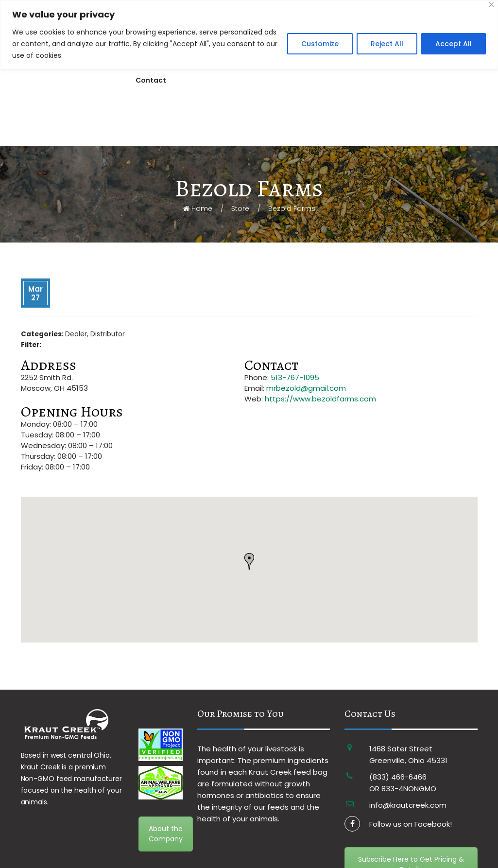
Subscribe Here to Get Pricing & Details (411, 816)
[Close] (491, 5)
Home (198, 160)
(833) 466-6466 (398, 728)
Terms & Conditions (154, 859)
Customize (320, 44)
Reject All (387, 44)
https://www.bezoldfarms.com (320, 350)
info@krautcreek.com (408, 756)
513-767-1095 (295, 329)
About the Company (166, 785)
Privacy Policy (207, 859)
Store (240, 160)
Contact (151, 80)
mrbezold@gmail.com (306, 339)
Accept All (454, 44)
